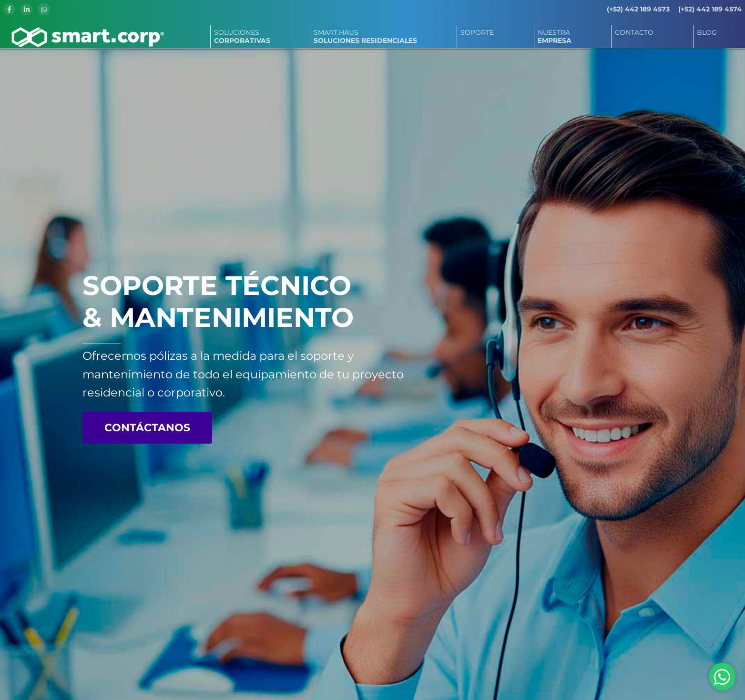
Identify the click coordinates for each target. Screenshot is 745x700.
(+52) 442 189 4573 (638, 9)
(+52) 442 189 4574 (710, 9)
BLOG (707, 32)
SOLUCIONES (242, 36)
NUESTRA (555, 36)
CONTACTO (634, 32)
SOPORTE (477, 32)
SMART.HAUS (365, 36)
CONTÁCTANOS (147, 428)
